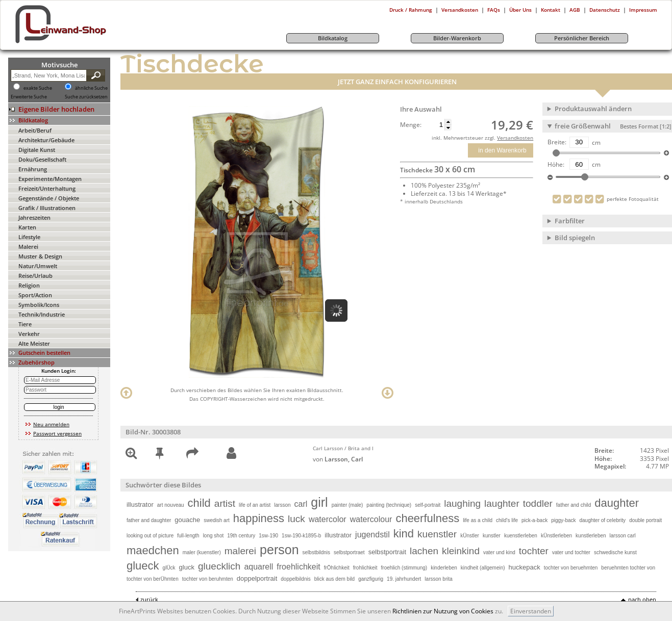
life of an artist (255, 505)
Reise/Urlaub (35, 276)
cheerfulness (427, 518)
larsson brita (438, 579)
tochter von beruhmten (208, 579)
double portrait (645, 520)
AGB (575, 10)
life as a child (478, 520)
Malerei (28, 247)
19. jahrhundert (404, 579)
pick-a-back (534, 520)
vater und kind (499, 552)
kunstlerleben (591, 536)
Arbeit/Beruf (35, 130)
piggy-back (563, 520)
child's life (507, 520)
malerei (240, 551)
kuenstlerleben (521, 536)
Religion (29, 285)
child (199, 503)
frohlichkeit (365, 568)
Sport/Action (35, 295)
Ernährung (33, 169)
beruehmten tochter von (628, 568)
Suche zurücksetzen (86, 97)
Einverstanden (531, 611)
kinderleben (444, 568)
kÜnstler (470, 536)
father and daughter (149, 520)
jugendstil (372, 535)
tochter (534, 551)
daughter (617, 503)
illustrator (140, 504)
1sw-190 (268, 536)
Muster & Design (40, 256)
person (279, 550)
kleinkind (461, 551)
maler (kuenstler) (202, 552)
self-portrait (428, 505)
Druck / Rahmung (411, 10)
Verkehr (29, 334)
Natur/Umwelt (38, 266)
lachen (424, 551)
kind (404, 534)
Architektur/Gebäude (46, 140)
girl (319, 502)
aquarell (258, 567)
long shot (214, 536)
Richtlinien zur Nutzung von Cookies (443, 611)
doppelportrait (257, 578)
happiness (259, 518)
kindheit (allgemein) (483, 568)
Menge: (411, 125)
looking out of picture (150, 536)
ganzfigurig (371, 579)
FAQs (494, 10)
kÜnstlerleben (556, 536)
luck (296, 519)
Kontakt (551, 10)
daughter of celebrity (603, 520)
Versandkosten (460, 10)
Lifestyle (29, 237)
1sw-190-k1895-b (301, 536)
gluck (187, 567)
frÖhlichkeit (337, 568)
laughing (462, 503)
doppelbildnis (295, 579)
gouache (187, 520)
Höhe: (556, 165)
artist (225, 503)
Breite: (557, 142)
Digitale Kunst (37, 150)
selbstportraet (349, 552)
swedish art (217, 520)
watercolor (328, 519)
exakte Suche (38, 88)
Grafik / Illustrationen (47, 208)
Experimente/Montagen (50, 179)
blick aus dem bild (334, 579)
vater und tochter (571, 552)
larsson (282, 505)
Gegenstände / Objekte (49, 198)
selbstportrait (387, 552)
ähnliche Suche (91, 88)
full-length (188, 536)
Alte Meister (34, 343)
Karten (27, 227)
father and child (574, 505)
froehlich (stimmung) (404, 568)
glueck (143, 566)
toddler (538, 503)
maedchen (153, 550)
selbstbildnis (316, 552)
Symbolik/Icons (39, 305)
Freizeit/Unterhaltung (47, 188)
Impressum (643, 10)
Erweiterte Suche (29, 97)
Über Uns (520, 10)
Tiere (25, 324)
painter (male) (347, 505)
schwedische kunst (615, 552)
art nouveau (171, 505)
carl (301, 504)
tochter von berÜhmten (153, 579)
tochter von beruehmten (571, 568)
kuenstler (437, 534)
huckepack (525, 567)
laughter (502, 503)
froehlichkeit (298, 567)
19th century (241, 536)
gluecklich (219, 566)
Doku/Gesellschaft (42, 159)
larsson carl (623, 536)
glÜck (169, 568)
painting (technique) (389, 505)
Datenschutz (605, 10)
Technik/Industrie (42, 314)
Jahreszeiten (34, 217)
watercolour (371, 519)
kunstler (492, 536)
